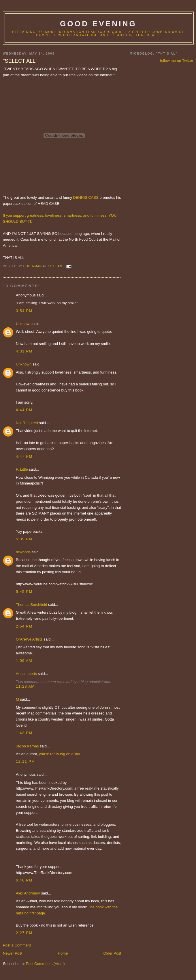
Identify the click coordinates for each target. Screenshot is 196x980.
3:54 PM (24, 311)
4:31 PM (24, 351)
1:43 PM (24, 733)
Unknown (24, 324)
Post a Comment (17, 945)
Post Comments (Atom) (45, 964)
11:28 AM (25, 686)
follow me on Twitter (177, 61)
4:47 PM (24, 456)
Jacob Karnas (27, 746)
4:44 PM (24, 410)
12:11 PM (25, 761)
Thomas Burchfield (31, 605)
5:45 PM (24, 592)
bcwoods (23, 552)
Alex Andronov (28, 893)
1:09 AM (24, 661)
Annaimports (26, 674)
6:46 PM (24, 880)
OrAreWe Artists (29, 639)
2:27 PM (24, 933)
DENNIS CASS (86, 197)
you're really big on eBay (59, 754)
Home (63, 953)
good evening (98, 24)
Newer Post (13, 953)
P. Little (22, 469)
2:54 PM (24, 626)
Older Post (112, 953)
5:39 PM (24, 539)
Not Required (27, 423)
